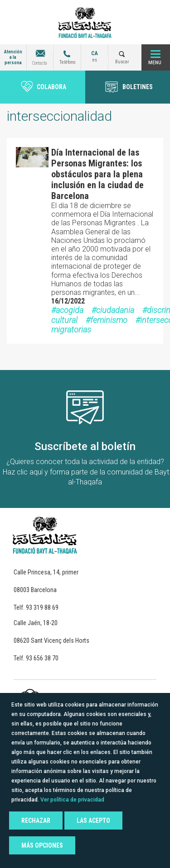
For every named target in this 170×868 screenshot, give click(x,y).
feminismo (109, 320)
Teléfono (67, 62)
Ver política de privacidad (72, 800)
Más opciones (42, 845)
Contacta (40, 63)
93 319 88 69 (42, 607)
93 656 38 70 (42, 658)
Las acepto (93, 821)
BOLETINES (138, 87)
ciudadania (115, 310)
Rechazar (36, 821)
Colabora (51, 87)
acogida (70, 310)
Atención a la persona (13, 57)
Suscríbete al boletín (85, 446)
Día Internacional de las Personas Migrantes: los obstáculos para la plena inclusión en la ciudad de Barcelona (97, 174)
